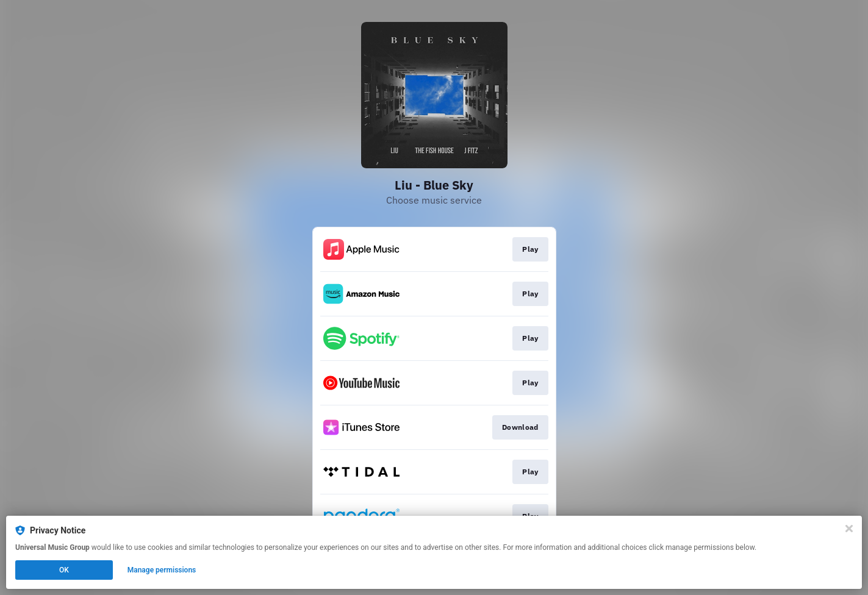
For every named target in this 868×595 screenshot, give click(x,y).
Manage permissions (162, 570)
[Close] (849, 529)
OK (64, 570)
